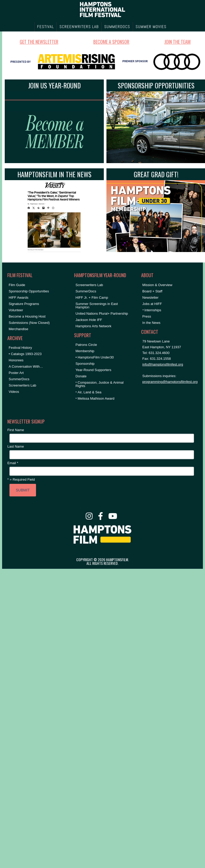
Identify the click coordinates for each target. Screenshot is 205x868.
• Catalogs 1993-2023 (25, 354)
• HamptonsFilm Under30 (94, 357)
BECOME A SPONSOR (111, 42)
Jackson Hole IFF (89, 320)
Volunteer (16, 310)
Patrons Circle (86, 345)
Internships (153, 310)
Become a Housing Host (27, 316)
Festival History (20, 348)
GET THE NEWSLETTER (39, 42)
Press (147, 316)
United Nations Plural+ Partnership (102, 314)
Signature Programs (24, 304)
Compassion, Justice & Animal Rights (99, 384)
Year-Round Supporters (93, 370)
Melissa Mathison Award (96, 398)
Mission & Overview (157, 285)
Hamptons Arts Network (93, 326)
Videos (14, 392)
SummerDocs (19, 379)
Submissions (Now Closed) (29, 323)
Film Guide (17, 285)
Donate (81, 376)
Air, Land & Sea (89, 392)
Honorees (16, 360)
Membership (85, 351)
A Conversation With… (26, 366)
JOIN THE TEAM (177, 42)
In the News (152, 323)
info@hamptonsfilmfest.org (163, 364)
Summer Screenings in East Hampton (97, 306)
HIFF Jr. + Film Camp (92, 298)
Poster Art (16, 373)
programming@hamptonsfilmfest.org (170, 382)
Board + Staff (152, 291)
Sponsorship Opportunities (29, 291)
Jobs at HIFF (152, 304)
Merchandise (18, 329)
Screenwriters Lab (22, 385)
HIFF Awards (19, 298)
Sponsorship (85, 364)
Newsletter (150, 298)
